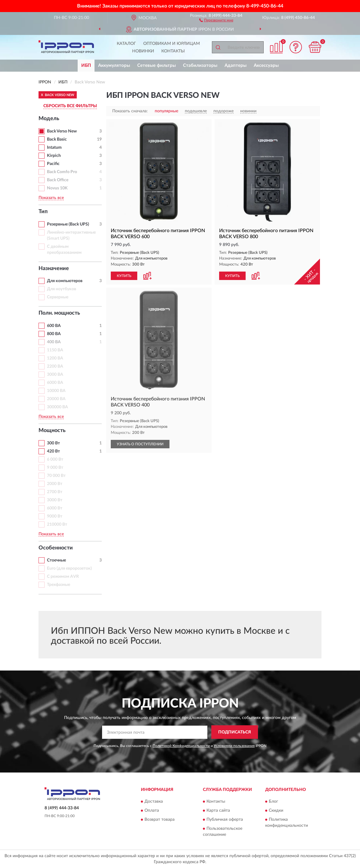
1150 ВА (55, 350)
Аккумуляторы (114, 65)
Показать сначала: (130, 111)
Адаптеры (236, 65)
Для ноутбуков (62, 289)
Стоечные (56, 560)
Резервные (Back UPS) (68, 224)
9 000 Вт (55, 468)
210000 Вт (57, 524)
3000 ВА (55, 375)
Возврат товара (160, 820)
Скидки (276, 810)
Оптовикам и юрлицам (172, 44)
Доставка (154, 801)
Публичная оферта (225, 820)
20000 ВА (56, 399)
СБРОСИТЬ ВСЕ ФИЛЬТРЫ (70, 106)
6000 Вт (55, 508)
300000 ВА (57, 407)
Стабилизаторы (200, 65)
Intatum (54, 148)
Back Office (58, 180)
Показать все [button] (51, 198)
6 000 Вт (55, 459)
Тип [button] (43, 212)
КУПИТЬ (124, 276)
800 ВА (54, 334)
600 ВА (54, 326)
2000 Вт (55, 484)
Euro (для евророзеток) (69, 568)
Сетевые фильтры (157, 65)
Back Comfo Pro (62, 172)
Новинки (143, 51)
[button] (216, 20)
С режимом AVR (63, 577)
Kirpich (54, 156)
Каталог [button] (126, 44)
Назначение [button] (54, 269)
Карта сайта (218, 810)
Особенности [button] (56, 548)
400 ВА (54, 342)
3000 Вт (55, 500)
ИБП (86, 65)
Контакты (173, 51)
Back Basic (57, 139)
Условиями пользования (234, 746)
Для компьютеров (65, 281)
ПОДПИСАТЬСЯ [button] (235, 732)
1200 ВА (55, 358)
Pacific (53, 164)
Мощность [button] (52, 431)
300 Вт (53, 443)
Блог (273, 801)
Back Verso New (62, 131)
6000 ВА (55, 383)
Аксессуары (266, 65)
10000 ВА (56, 391)
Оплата (152, 810)
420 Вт (53, 451)
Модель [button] (49, 119)
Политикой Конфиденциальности (181, 746)
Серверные (58, 297)
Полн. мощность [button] (59, 313)
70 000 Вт (56, 476)
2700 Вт (55, 492)
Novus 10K (57, 188)
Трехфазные (59, 585)
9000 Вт (55, 516)
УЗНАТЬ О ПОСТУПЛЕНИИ (140, 444)
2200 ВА (55, 366)
